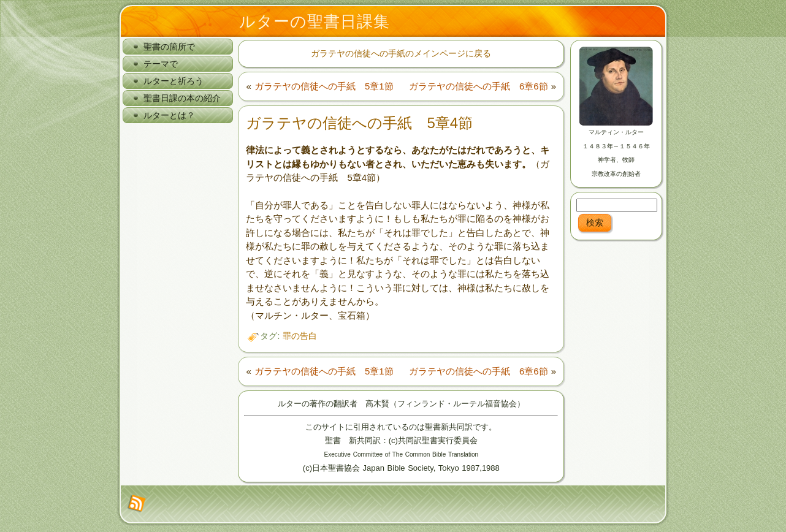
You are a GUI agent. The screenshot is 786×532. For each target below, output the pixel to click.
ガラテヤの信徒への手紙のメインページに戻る (401, 53)
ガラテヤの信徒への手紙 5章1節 (324, 86)
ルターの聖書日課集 (315, 21)
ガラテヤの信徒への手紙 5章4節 (359, 123)
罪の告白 (300, 336)
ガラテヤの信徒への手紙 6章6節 (479, 86)
